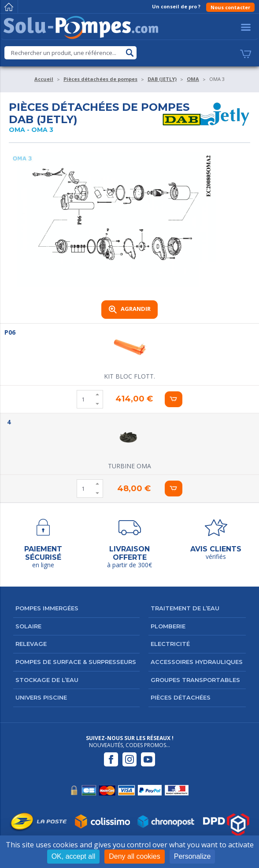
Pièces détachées (181, 697)
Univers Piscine (41, 697)
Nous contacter (230, 7)
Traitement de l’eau (185, 608)
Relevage (31, 644)
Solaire (28, 626)
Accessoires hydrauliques (197, 662)
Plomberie (168, 626)
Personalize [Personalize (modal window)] (192, 856)
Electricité (170, 644)
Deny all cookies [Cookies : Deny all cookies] (135, 856)
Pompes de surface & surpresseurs (76, 662)
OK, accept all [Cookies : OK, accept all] (74, 856)
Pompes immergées (47, 608)
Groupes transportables (195, 680)
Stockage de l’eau (47, 680)
